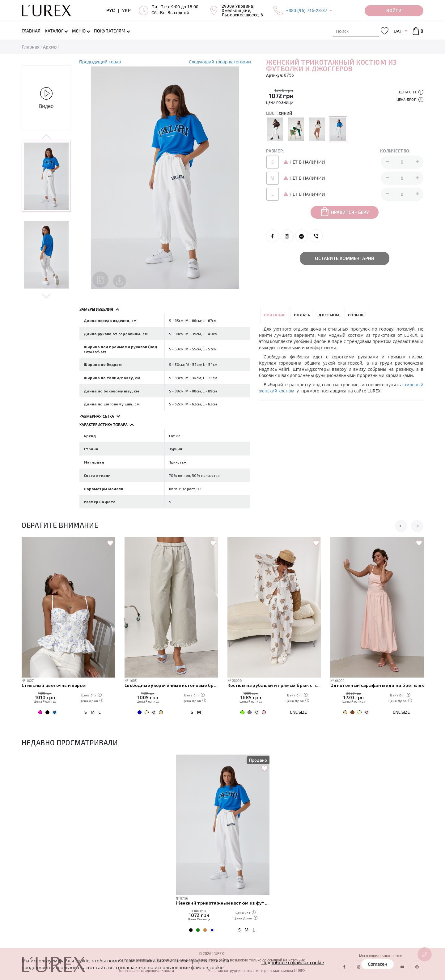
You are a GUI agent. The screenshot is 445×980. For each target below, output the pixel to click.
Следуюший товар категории (220, 62)
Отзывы (357, 315)
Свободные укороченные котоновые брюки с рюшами (171, 685)
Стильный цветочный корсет (55, 685)
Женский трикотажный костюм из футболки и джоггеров (223, 903)
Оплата (302, 315)
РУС (111, 11)
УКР (126, 11)
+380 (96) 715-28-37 (307, 11)
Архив (50, 47)
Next (47, 296)
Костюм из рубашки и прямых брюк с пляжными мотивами (274, 685)
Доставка (329, 315)
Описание (275, 315)
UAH (398, 31)
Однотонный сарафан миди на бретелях (377, 685)
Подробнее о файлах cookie (293, 962)
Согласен (377, 964)
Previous (47, 137)
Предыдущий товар (100, 62)
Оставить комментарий (345, 258)
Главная (31, 47)
